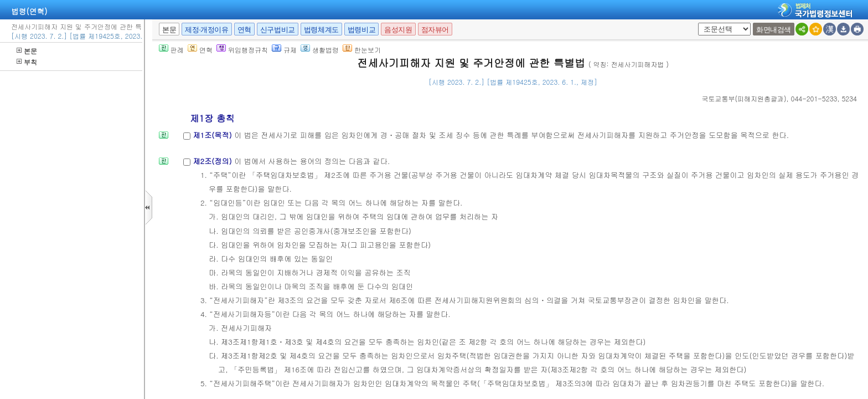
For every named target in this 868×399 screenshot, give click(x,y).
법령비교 (361, 30)
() (744, 98)
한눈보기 (362, 50)
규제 (284, 50)
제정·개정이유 (206, 30)
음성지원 (398, 30)
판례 (171, 50)
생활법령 (320, 50)
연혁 (244, 30)
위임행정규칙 (242, 50)
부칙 (27, 62)
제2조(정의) (213, 161)
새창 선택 (696, 23)
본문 (27, 51)
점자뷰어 (435, 30)
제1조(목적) (213, 135)
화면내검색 (774, 30)
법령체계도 (321, 30)
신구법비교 (278, 30)
